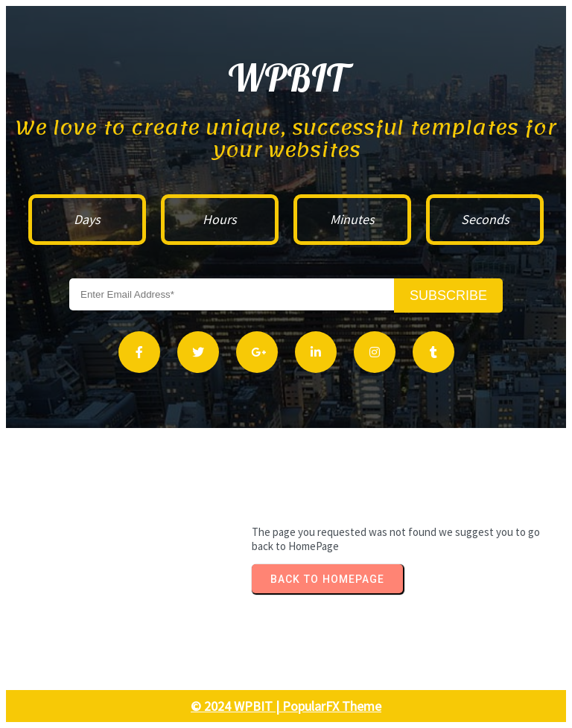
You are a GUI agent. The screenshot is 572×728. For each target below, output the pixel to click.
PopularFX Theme (332, 706)
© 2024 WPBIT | (236, 706)
